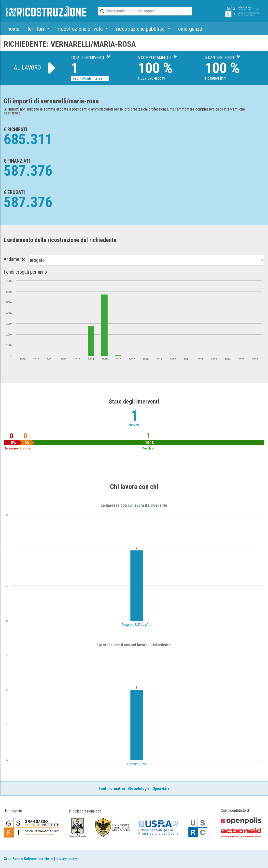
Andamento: (15, 259)
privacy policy (66, 859)
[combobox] (141, 11)
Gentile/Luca (137, 764)
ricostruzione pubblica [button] (141, 29)
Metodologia (139, 789)
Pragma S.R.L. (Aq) (137, 625)
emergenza (190, 29)
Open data (161, 789)
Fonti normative (112, 789)
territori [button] (36, 29)
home (14, 29)
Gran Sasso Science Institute (28, 859)
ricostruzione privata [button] (81, 29)
